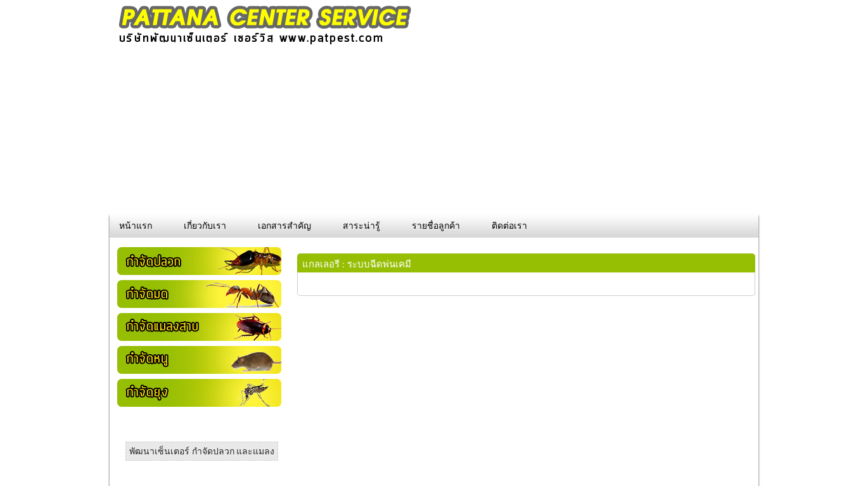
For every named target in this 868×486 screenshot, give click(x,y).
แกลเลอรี (321, 264)
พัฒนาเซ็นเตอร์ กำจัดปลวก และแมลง (202, 451)
